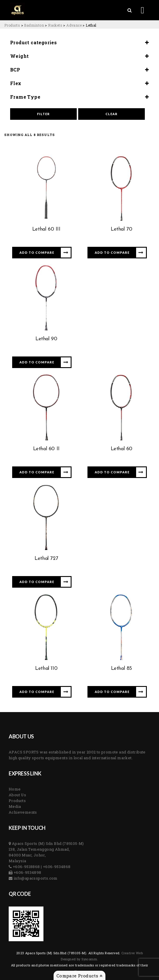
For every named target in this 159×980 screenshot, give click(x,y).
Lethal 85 (121, 669)
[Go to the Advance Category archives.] (74, 25)
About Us (17, 795)
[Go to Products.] (12, 25)
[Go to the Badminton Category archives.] (34, 25)
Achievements (23, 812)
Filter (43, 114)
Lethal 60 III (46, 229)
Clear (112, 114)
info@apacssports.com (35, 878)
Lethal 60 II (46, 449)
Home (15, 789)
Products (17, 801)
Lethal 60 (121, 449)
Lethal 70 (121, 229)
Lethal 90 (46, 339)
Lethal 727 (46, 559)
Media (15, 806)
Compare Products (79, 976)
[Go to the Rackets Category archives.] (55, 25)
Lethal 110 (46, 669)
